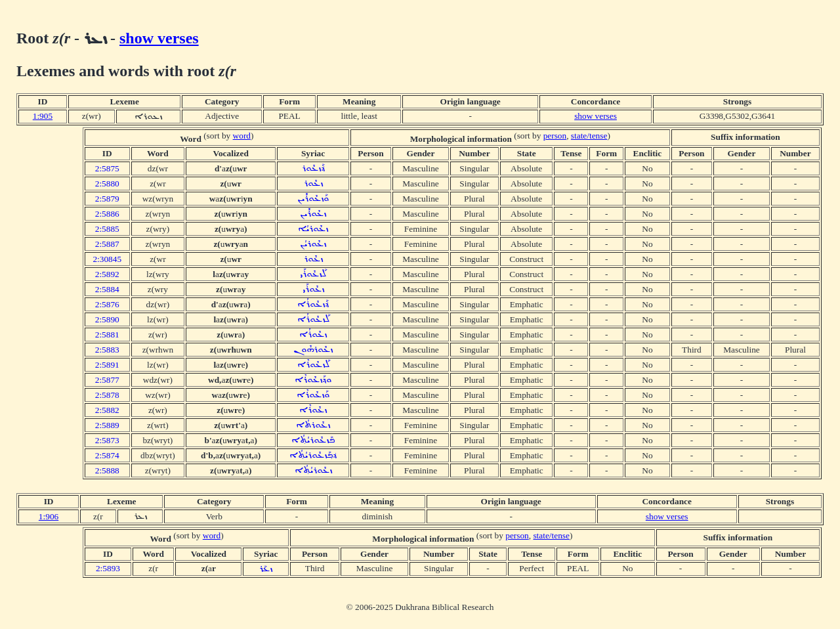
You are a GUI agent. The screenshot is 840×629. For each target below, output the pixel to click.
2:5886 (107, 214)
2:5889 (107, 425)
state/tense (589, 136)
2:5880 (107, 184)
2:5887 (107, 244)
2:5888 (107, 470)
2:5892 (107, 274)
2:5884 (107, 289)
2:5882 (107, 410)
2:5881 (107, 335)
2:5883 (107, 350)
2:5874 (107, 455)
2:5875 (107, 168)
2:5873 (107, 440)
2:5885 (107, 229)
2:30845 (107, 259)
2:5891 (107, 365)
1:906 (49, 516)
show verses (159, 38)
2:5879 (107, 199)
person (555, 136)
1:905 (43, 116)
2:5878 (107, 395)
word (242, 136)
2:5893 (108, 568)
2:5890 (107, 319)
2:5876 (107, 304)
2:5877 (107, 380)
